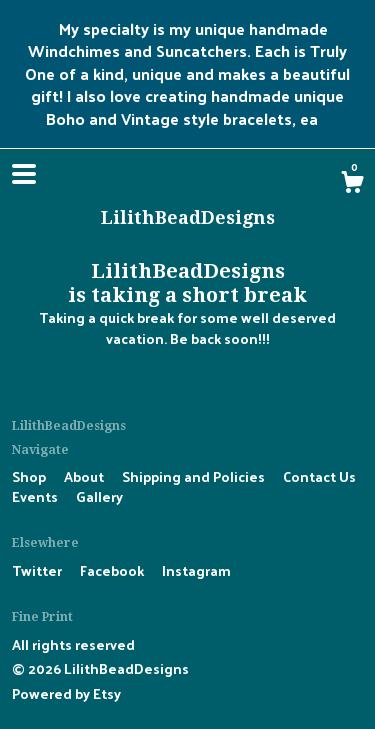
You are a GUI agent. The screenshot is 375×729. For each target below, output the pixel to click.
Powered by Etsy (66, 693)
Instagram (196, 570)
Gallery (99, 496)
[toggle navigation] (24, 174)
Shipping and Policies (195, 476)
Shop (30, 476)
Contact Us (319, 476)
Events (36, 496)
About (85, 476)
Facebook (113, 570)
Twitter (38, 570)
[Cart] (352, 184)
